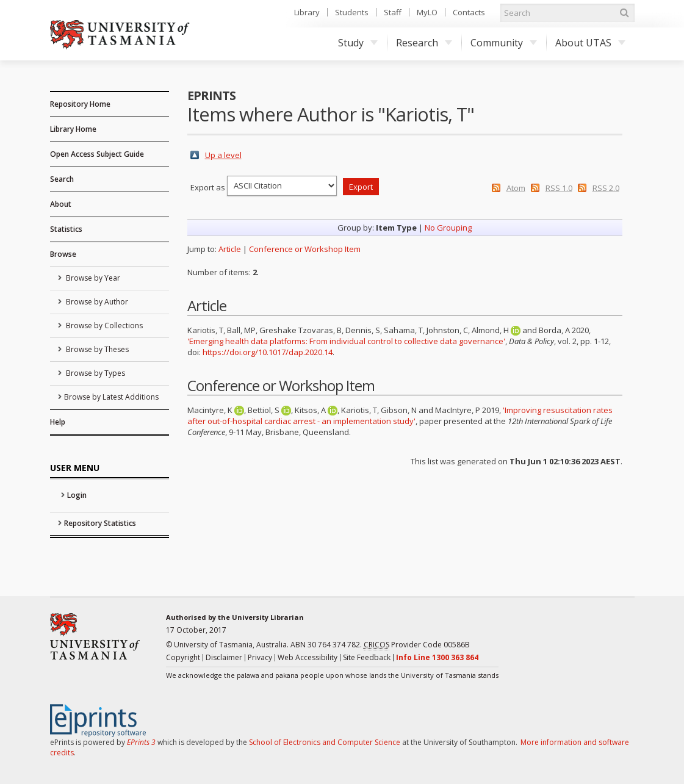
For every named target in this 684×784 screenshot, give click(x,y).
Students (352, 12)
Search (62, 179)
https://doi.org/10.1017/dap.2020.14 (268, 352)
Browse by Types (95, 373)
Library (307, 12)
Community (504, 43)
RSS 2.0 (606, 188)
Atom (516, 188)
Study (358, 43)
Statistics (66, 229)
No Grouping (448, 228)
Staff (393, 12)
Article (230, 249)
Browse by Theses (96, 349)
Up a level (223, 155)
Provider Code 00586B (417, 645)
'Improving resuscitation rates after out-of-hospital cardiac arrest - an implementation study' (400, 415)
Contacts (469, 12)
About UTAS (590, 43)
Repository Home (80, 104)
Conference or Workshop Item (305, 249)
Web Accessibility (308, 657)
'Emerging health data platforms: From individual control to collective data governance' (346, 341)
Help (58, 422)
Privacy (260, 657)
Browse (63, 254)
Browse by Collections (103, 325)
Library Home (73, 129)
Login (77, 495)
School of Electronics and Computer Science (325, 742)
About (61, 204)
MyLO (427, 12)
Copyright (183, 657)
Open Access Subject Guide (97, 154)
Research (424, 43)
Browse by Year (92, 278)
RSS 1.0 (559, 188)
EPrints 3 (141, 742)
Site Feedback (367, 657)
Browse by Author (96, 302)
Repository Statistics (100, 523)
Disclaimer (224, 657)
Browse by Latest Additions (111, 397)
